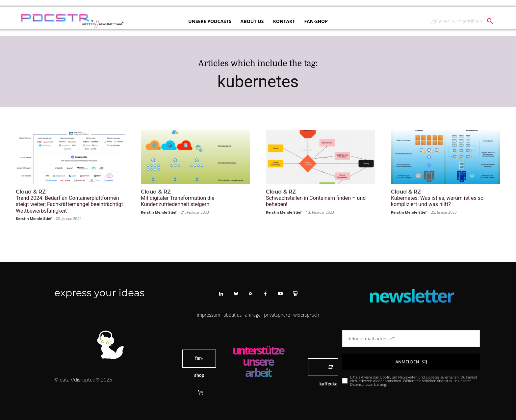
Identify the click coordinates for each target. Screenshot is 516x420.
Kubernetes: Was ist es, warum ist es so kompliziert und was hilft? (437, 201)
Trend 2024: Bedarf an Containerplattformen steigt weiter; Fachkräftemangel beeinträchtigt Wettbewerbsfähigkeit (69, 204)
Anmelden (411, 362)
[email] (411, 339)
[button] (465, 21)
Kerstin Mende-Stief (34, 218)
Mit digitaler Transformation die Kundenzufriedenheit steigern (178, 201)
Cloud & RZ (31, 192)
